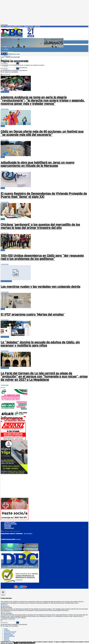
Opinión (7, 639)
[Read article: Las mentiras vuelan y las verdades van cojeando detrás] (44, 273)
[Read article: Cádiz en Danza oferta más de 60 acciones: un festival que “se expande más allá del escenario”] (44, 118)
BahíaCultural (8, 635)
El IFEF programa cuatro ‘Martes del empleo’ (33, 315)
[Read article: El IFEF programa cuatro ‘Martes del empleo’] (44, 301)
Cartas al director (6, 281)
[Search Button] (1, 59)
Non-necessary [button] (6, 612)
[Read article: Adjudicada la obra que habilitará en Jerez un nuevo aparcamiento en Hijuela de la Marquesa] (44, 149)
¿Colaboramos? (9, 528)
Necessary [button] (4, 605)
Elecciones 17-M (9, 633)
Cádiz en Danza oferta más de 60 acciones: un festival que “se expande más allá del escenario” (42, 133)
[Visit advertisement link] (32, 47)
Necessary (6, 606)
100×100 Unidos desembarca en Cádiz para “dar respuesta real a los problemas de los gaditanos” (42, 257)
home (2, 57)
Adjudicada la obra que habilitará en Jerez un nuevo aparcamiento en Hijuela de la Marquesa (38, 164)
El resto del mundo (9, 49)
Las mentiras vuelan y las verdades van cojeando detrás (40, 287)
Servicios (7, 640)
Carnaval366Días (8, 59)
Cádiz (5, 42)
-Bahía (3, 126)
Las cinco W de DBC (10, 524)
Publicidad (8, 525)
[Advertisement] (44, 12)
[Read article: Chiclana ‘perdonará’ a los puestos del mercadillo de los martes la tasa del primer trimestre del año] (44, 211)
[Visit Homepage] (18, 37)
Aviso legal (8, 527)
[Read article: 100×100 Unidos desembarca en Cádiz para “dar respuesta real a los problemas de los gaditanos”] (44, 242)
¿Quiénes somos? (10, 522)
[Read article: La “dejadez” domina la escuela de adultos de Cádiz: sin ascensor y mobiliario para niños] (44, 328)
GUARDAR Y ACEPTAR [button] (8, 619)
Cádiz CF (7, 637)
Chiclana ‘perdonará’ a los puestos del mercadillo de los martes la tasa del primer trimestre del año (40, 226)
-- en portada (5, 92)
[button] (11, 531)
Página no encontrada (13, 57)
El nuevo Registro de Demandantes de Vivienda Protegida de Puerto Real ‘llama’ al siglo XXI (44, 195)
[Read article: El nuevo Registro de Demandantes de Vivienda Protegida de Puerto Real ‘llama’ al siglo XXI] (44, 180)
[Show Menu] (1, 50)
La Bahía (6, 49)
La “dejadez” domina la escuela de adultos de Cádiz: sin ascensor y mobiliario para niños (40, 344)
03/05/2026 (5, 109)
